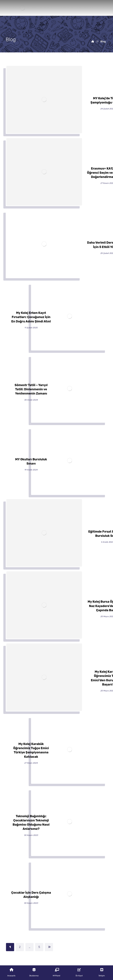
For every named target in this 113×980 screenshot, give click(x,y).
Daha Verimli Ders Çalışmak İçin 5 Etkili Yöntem (57, 846)
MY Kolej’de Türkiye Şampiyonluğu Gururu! (57, 780)
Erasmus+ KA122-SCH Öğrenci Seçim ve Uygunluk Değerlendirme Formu (56, 813)
